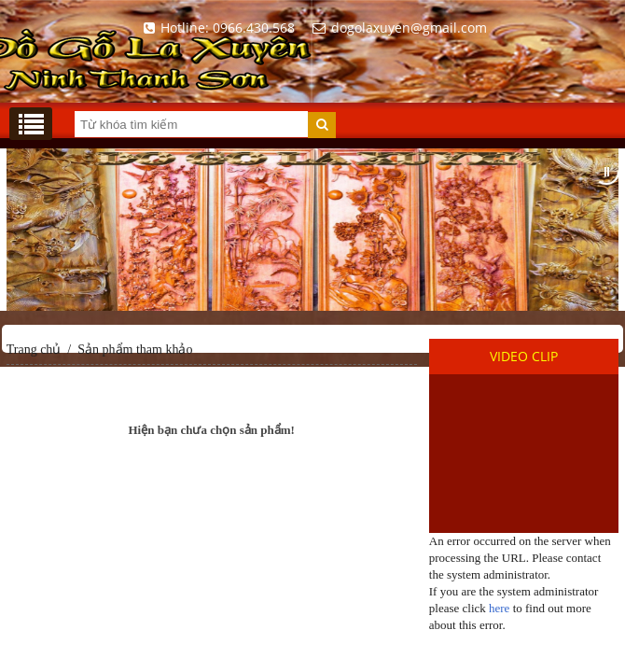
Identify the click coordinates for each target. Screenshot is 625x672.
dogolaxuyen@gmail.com (397, 28)
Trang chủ (34, 350)
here (499, 608)
